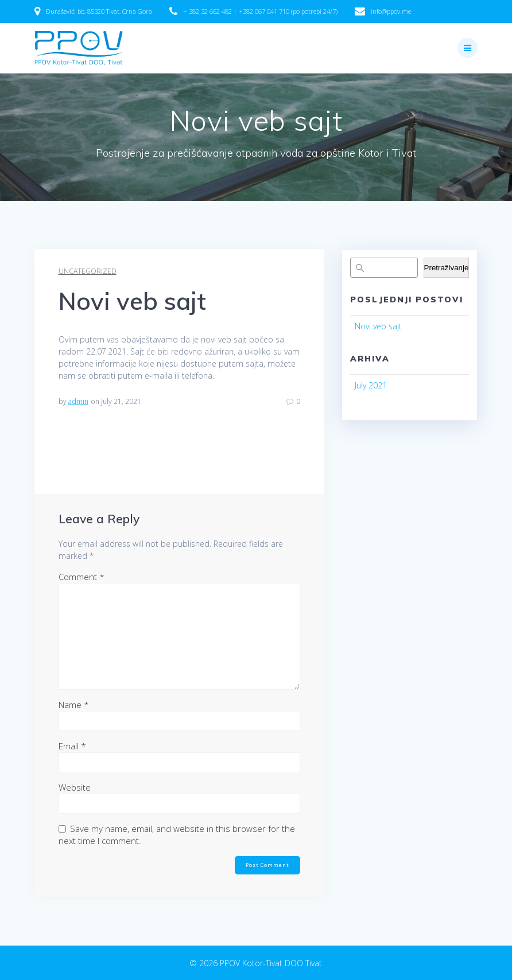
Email (72, 746)
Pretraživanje (447, 268)
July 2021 (371, 385)
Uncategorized (88, 271)
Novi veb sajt (378, 326)
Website (75, 787)
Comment (82, 577)
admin (78, 401)
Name (74, 705)
